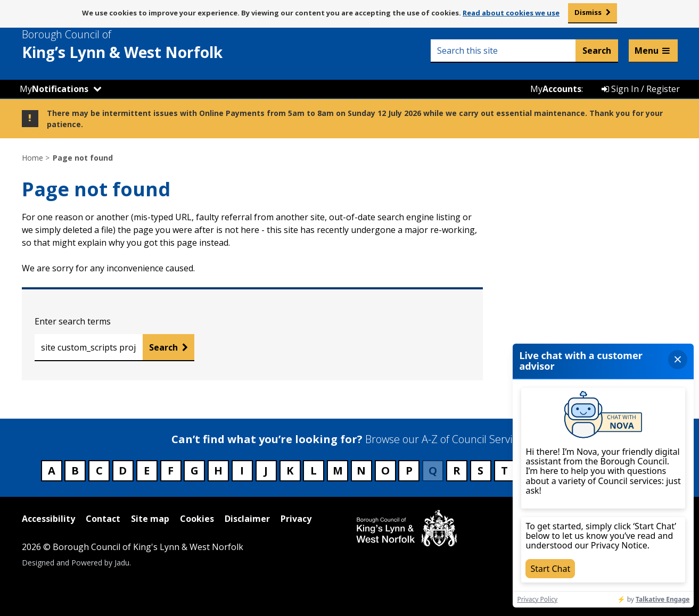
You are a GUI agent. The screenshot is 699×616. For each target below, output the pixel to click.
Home (32, 158)
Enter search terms (73, 321)
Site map (150, 519)
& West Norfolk (142, 45)
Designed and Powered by (76, 563)
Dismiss (588, 12)
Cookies (197, 519)
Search (163, 347)
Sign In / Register (641, 89)
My (54, 89)
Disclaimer (247, 519)
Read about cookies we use (511, 13)
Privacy (296, 519)
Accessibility (48, 519)
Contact (103, 519)
